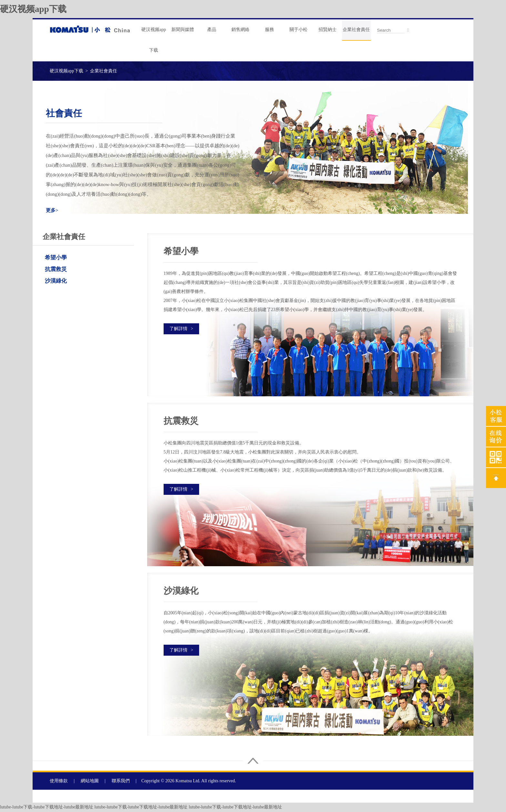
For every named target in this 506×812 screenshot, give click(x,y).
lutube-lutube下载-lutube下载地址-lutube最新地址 (47, 807)
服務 (269, 30)
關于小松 (299, 30)
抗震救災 (56, 269)
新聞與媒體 (183, 30)
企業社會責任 (356, 30)
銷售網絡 (240, 30)
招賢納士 (328, 30)
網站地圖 (90, 781)
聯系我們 (121, 781)
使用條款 (59, 781)
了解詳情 (181, 329)
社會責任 (65, 113)
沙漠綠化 (56, 281)
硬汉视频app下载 (34, 9)
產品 (212, 30)
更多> (52, 210)
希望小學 (56, 258)
